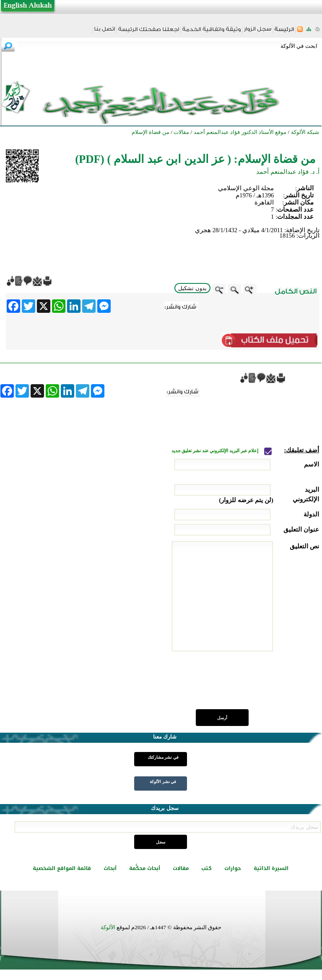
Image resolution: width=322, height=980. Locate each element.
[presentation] (255, 685)
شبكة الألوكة (305, 132)
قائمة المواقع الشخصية (62, 868)
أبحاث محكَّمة (145, 868)
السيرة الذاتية (271, 868)
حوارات (233, 868)
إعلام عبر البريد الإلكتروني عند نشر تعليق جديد (216, 451)
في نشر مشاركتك (163, 757)
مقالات (181, 868)
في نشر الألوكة (163, 782)
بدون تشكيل (192, 288)
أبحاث (110, 868)
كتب (206, 868)
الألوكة (108, 927)
